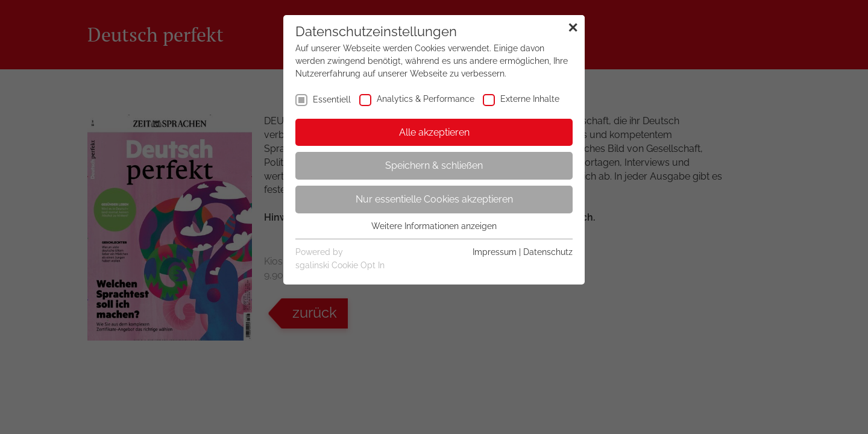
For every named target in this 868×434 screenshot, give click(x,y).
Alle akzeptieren (434, 132)
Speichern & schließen (434, 165)
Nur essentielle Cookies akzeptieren (434, 199)
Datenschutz (548, 252)
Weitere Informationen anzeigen (434, 226)
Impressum (495, 252)
